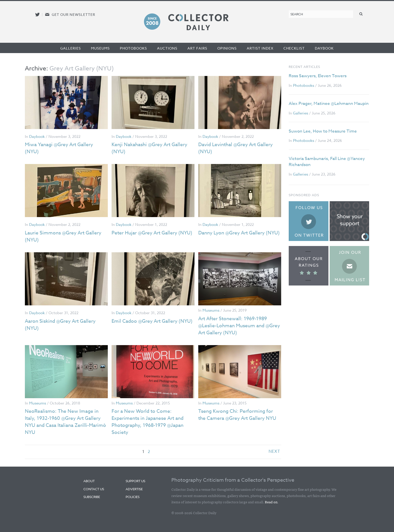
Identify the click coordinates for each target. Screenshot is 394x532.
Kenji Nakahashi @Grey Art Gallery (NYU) (152, 148)
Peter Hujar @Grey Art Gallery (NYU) (146, 236)
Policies (133, 497)
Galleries (71, 48)
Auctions (167, 48)
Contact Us (94, 489)
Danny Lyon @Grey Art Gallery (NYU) (233, 236)
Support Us (135, 481)
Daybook (324, 48)
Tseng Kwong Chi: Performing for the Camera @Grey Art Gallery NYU (239, 415)
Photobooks (133, 48)
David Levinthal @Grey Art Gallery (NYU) (238, 148)
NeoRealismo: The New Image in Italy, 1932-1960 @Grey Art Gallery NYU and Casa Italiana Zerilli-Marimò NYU (64, 422)
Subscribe (92, 497)
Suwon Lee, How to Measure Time (323, 131)
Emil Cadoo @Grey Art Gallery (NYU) (146, 325)
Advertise (134, 489)
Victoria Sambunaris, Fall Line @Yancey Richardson (327, 162)
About (89, 481)
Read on (271, 502)
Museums (100, 48)
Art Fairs (197, 48)
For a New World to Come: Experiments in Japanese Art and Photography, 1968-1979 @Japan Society (150, 422)
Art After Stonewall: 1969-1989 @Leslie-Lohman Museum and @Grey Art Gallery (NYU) (234, 326)
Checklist (294, 48)
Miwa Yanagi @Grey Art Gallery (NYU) (61, 148)
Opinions (227, 48)
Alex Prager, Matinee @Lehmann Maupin (329, 104)
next (274, 452)
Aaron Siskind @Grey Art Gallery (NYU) (62, 325)
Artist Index (260, 48)
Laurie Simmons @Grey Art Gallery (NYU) (65, 236)
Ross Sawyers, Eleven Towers (318, 76)
